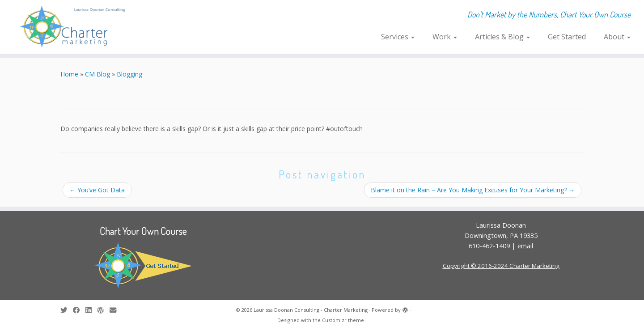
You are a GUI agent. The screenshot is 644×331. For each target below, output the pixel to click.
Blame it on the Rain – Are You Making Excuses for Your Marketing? (473, 190)
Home (69, 74)
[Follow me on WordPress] (103, 310)
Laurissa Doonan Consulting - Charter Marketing (311, 310)
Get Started (567, 37)
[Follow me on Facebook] (79, 310)
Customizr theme (343, 320)
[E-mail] (116, 310)
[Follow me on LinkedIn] (91, 310)
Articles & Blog (502, 37)
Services (398, 37)
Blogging (129, 74)
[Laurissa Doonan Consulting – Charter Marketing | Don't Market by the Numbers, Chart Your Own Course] (74, 27)
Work (445, 37)
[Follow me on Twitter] (67, 310)
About (617, 37)
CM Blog (97, 74)
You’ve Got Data (97, 190)
